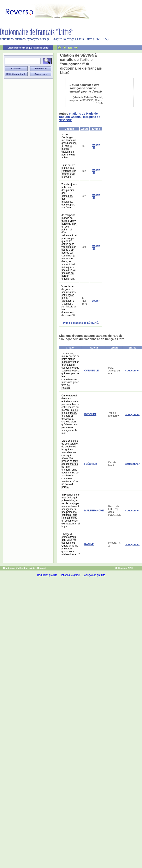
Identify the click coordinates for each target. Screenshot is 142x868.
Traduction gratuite (47, 575)
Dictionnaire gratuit (70, 575)
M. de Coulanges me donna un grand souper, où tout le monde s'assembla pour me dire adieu (69, 146)
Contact (42, 568)
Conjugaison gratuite (94, 575)
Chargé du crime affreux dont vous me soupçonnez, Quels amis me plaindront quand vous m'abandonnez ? (71, 544)
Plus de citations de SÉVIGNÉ (81, 323)
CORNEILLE (91, 371)
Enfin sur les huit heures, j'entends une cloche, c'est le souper (69, 171)
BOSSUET (90, 414)
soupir (96, 301)
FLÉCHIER (90, 464)
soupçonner (132, 371)
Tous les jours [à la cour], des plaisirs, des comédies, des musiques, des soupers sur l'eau (69, 196)
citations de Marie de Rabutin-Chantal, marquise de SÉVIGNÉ (80, 117)
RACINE (89, 544)
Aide (33, 568)
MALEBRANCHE (94, 511)
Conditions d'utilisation (16, 568)
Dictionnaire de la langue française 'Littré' (28, 48)
